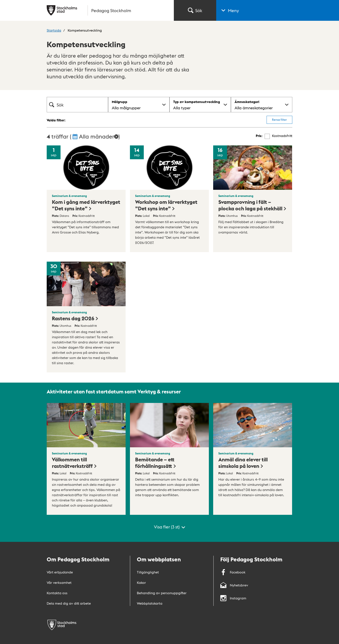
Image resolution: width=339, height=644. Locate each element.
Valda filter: (56, 120)
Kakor (141, 582)
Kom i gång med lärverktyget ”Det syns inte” (86, 205)
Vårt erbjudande (60, 572)
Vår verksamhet (59, 582)
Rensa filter (279, 120)
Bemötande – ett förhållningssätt (156, 462)
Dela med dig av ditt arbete (69, 603)
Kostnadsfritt (282, 136)
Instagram (233, 598)
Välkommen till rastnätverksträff (74, 462)
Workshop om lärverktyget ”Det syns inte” (166, 205)
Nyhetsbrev (234, 585)
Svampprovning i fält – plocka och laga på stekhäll (253, 205)
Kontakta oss (57, 593)
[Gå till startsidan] (108, 10)
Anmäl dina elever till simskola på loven (243, 462)
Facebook (233, 572)
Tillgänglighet (148, 572)
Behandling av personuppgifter (162, 593)
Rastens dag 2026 (75, 318)
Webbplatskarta (150, 603)
